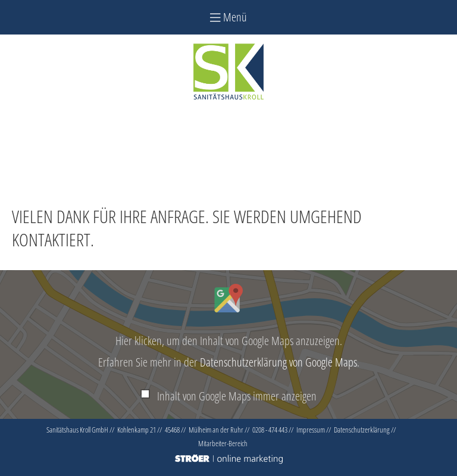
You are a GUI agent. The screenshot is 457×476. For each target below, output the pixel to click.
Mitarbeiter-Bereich (223, 443)
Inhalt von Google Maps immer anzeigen (237, 396)
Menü (228, 17)
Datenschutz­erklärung (362, 430)
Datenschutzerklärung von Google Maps (278, 362)
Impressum (311, 430)
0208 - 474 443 (270, 430)
